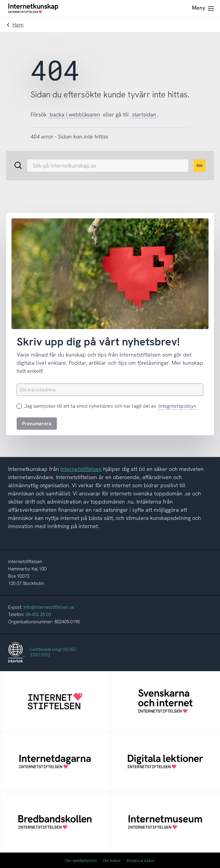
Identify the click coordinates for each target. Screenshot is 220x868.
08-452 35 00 (38, 615)
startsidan (144, 114)
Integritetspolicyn (177, 406)
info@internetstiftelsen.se (49, 607)
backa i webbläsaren (75, 114)
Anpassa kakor (141, 860)
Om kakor (112, 860)
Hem (18, 25)
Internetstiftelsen (81, 469)
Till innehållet (0, 0)
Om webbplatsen (81, 860)
